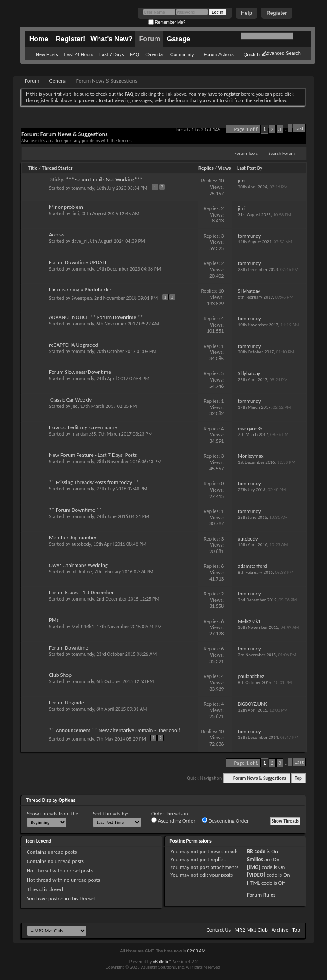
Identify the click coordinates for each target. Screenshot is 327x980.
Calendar (155, 54)
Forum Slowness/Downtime (80, 372)
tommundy (83, 188)
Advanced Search (282, 53)
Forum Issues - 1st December (82, 592)
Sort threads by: (111, 813)
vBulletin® (162, 961)
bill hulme (82, 572)
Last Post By (250, 168)
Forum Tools (246, 153)
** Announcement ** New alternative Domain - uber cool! (115, 730)
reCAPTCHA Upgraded (73, 345)
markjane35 (84, 434)
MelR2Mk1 (83, 627)
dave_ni (80, 241)
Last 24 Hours (79, 54)
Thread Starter (57, 168)
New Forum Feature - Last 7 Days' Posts (93, 455)
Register (277, 13)
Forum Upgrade (66, 702)
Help (247, 13)
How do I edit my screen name (83, 427)
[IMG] (254, 867)
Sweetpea (82, 298)
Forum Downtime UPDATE (78, 262)
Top (298, 778)
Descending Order (225, 820)
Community (182, 54)
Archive (280, 930)
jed (75, 406)
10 (221, 181)
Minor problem (66, 207)
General (58, 81)
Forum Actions (218, 54)
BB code (256, 851)
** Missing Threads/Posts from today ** (94, 482)
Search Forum (282, 153)
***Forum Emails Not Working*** (104, 179)
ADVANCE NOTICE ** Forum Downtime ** (96, 317)
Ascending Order (173, 820)
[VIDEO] (256, 875)
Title (33, 168)
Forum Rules (261, 895)
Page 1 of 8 (246, 129)
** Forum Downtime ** (75, 510)
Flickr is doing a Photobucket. (82, 289)
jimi (75, 214)
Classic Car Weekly (71, 400)
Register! (70, 39)
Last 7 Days (112, 54)
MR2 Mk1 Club (251, 930)
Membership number (73, 537)
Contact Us (219, 930)
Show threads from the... (55, 813)
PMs (54, 620)
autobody (81, 544)
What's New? (111, 39)
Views (225, 168)
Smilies (255, 859)
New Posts (47, 54)
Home (39, 39)
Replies (206, 168)
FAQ (135, 54)
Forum (149, 39)
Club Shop (60, 675)
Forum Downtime (69, 648)
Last (299, 128)
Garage (179, 39)
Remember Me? (167, 22)
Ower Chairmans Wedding (78, 565)
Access (56, 235)
